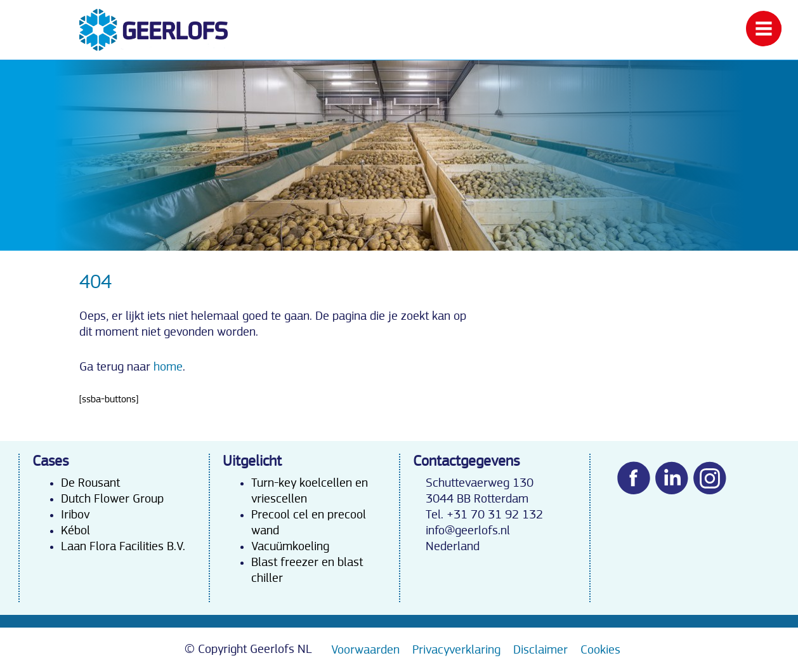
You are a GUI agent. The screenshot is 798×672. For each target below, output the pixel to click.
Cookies (600, 650)
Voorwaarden (365, 650)
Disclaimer (540, 650)
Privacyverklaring (456, 650)
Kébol (75, 530)
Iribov (75, 515)
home (168, 367)
